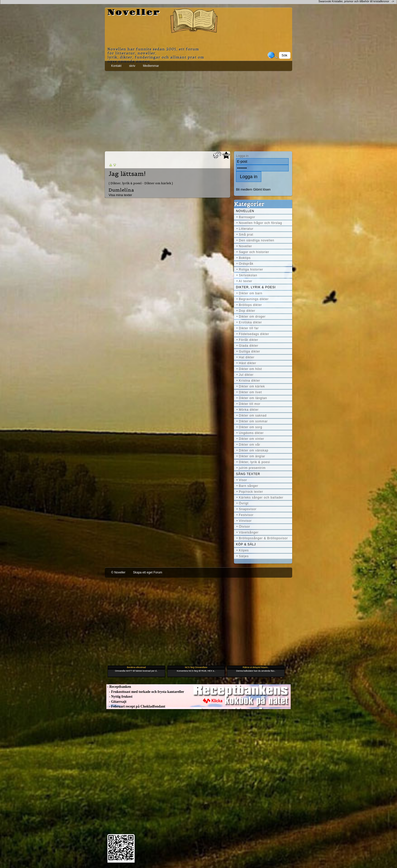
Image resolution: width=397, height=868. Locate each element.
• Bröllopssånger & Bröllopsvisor (262, 538)
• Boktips (244, 258)
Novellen (245, 211)
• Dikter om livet (249, 392)
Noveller (134, 13)
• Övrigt (243, 503)
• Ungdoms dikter (250, 433)
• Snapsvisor (246, 509)
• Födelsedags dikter (253, 334)
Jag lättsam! (127, 174)
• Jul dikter (245, 375)
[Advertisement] (198, 110)
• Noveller (244, 246)
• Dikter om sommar (252, 421)
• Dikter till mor (249, 404)
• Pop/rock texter (250, 492)
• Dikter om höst (249, 369)
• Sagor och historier (253, 252)
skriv (132, 66)
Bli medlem (244, 189)
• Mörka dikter (248, 410)
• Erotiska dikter (249, 322)
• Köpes (243, 550)
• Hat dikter (245, 357)
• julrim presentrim (251, 468)
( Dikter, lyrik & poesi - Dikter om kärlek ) (141, 183)
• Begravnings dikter (253, 299)
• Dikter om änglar (251, 456)
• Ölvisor (243, 527)
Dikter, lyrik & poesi (256, 287)
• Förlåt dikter (247, 340)
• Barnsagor (246, 217)
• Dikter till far (248, 328)
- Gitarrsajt (116, 702)
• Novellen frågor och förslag (259, 223)
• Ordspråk (245, 264)
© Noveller (118, 572)
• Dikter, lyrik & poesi (253, 462)
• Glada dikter (247, 346)
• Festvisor (245, 515)
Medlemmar (151, 66)
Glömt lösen (262, 189)
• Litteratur (245, 229)
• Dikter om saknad (252, 416)
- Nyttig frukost (119, 697)
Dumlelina (121, 190)
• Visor (242, 480)
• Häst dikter (246, 363)
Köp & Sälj (246, 544)
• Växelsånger (247, 532)
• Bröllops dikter (249, 305)
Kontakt (116, 66)
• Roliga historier (250, 270)
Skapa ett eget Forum (147, 572)
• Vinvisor (244, 521)
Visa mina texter (120, 195)
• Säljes (243, 556)
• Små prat (245, 235)
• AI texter (244, 281)
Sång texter (248, 474)
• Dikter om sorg (249, 427)
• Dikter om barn (249, 293)
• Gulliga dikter (248, 352)
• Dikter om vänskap (252, 450)
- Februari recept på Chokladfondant (136, 706)
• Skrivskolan (247, 275)
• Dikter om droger (251, 317)
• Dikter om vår (248, 445)
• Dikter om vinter (250, 439)
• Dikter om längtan (252, 398)
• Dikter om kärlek (251, 386)
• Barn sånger (247, 486)
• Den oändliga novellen (255, 240)
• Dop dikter (246, 311)
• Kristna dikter (248, 381)
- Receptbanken (119, 687)
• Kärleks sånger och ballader (260, 498)
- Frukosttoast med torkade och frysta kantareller (145, 692)
